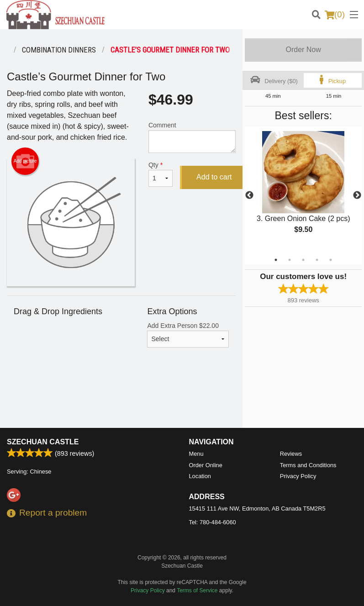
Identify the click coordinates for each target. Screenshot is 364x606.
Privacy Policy (298, 476)
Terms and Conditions (308, 465)
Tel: (213, 522)
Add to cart (214, 177)
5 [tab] (331, 260)
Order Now (303, 50)
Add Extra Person (188, 335)
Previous (249, 195)
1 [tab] (276, 260)
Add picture (25, 161)
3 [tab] (303, 260)
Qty (161, 174)
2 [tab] (290, 260)
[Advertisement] (121, 398)
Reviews (291, 454)
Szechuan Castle (43, 442)
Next (357, 195)
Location (200, 476)
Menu (196, 454)
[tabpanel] (303, 190)
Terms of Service (197, 590)
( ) (335, 15)
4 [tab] (317, 260)
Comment (192, 137)
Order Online (206, 465)
